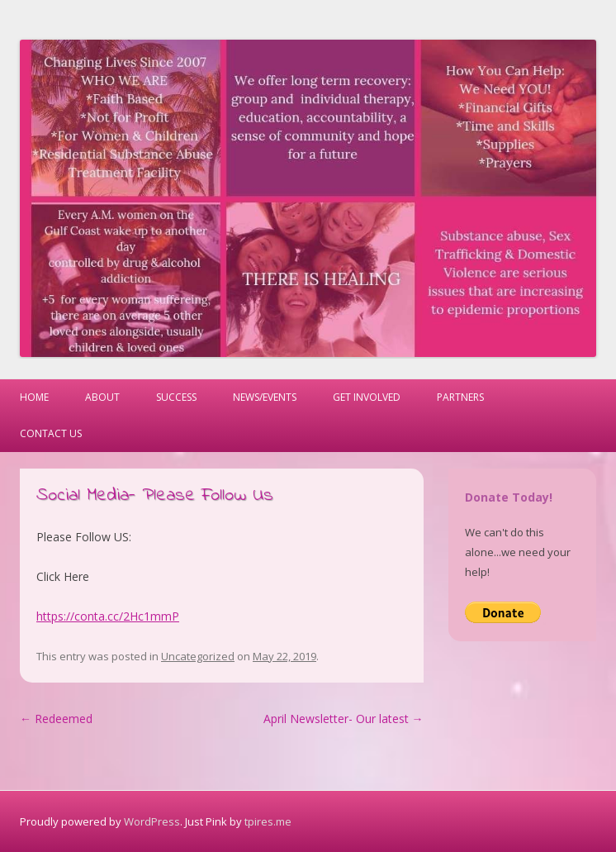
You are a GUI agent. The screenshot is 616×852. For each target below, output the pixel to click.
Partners (460, 397)
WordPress (152, 821)
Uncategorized (198, 656)
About (102, 397)
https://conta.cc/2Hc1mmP (108, 616)
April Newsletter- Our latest (344, 719)
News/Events (265, 397)
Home (34, 397)
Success (176, 397)
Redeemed (56, 719)
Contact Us (51, 433)
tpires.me (268, 821)
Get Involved (367, 397)
